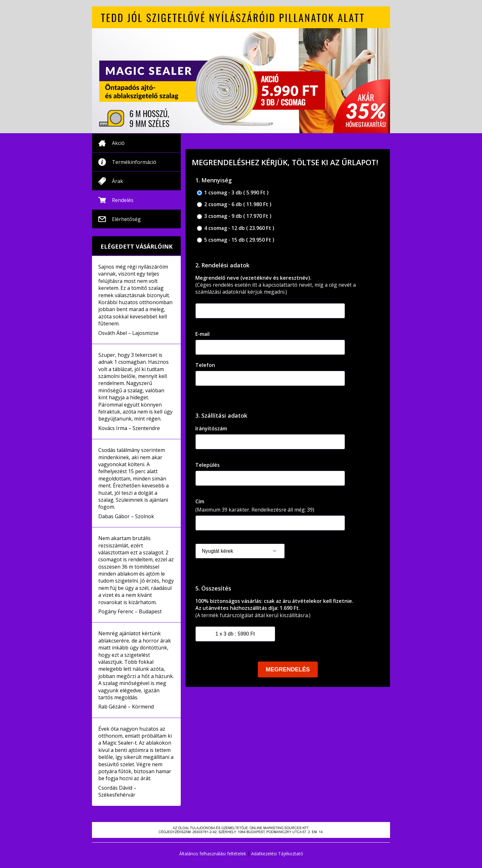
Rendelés (123, 200)
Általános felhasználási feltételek (213, 854)
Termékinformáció (134, 162)
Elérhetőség (126, 219)
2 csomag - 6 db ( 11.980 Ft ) (234, 204)
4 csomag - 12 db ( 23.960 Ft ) (236, 228)
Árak (117, 181)
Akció (118, 143)
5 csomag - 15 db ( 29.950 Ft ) (236, 240)
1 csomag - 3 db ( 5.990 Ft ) (233, 193)
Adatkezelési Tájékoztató (277, 854)
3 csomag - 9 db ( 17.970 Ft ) (234, 216)
